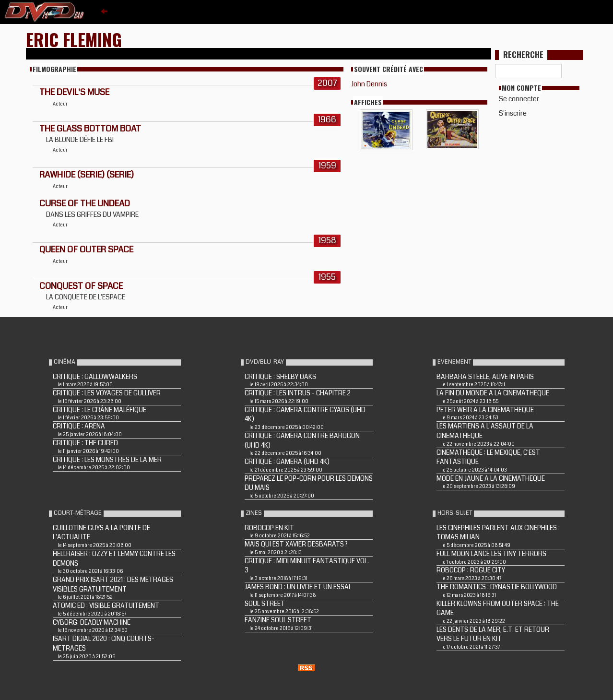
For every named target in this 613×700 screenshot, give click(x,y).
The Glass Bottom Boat (90, 129)
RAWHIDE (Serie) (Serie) (87, 175)
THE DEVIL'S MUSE (74, 92)
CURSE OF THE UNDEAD (85, 203)
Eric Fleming (74, 39)
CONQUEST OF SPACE (81, 286)
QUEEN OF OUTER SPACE (86, 249)
